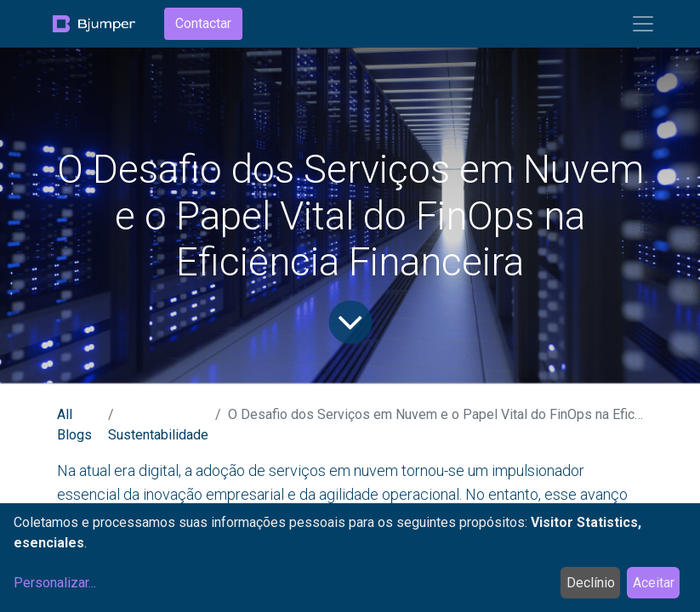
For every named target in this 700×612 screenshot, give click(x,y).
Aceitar (654, 583)
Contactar (203, 23)
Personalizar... (55, 583)
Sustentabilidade (158, 435)
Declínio (591, 583)
